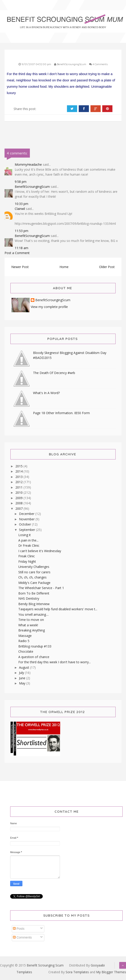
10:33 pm (21, 204)
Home (64, 267)
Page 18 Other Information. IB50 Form (61, 413)
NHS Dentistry (29, 598)
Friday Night (27, 561)
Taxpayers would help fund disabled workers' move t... (58, 609)
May (23, 683)
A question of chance (34, 657)
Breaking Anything (32, 630)
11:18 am (21, 248)
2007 (19, 508)
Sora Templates (77, 972)
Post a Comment (17, 253)
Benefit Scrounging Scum (45, 965)
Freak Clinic (27, 556)
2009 (19, 498)
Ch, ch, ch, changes (32, 577)
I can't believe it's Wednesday (40, 551)
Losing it (25, 535)
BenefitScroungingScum (32, 187)
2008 (19, 503)
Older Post (107, 267)
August (25, 667)
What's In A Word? (46, 393)
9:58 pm (21, 182)
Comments (22, 937)
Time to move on (31, 620)
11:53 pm (21, 231)
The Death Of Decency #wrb (54, 373)
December (27, 514)
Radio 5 (24, 641)
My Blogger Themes (111, 972)
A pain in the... (28, 540)
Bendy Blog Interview (34, 604)
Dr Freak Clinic (29, 545)
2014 (19, 471)
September (27, 530)
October (25, 524)
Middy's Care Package (34, 583)
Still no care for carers (34, 572)
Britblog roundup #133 (35, 646)
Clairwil (20, 209)
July (22, 673)
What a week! (28, 625)
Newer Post (20, 267)
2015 (19, 466)
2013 (19, 477)
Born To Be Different (34, 593)
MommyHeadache (28, 164)
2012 (19, 482)
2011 (19, 487)
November (27, 519)
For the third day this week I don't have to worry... (55, 662)
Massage (25, 636)
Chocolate (26, 651)
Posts (19, 929)
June (23, 678)
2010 (19, 492)
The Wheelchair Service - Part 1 (41, 588)
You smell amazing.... (33, 614)
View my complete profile (49, 307)
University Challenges (34, 567)
